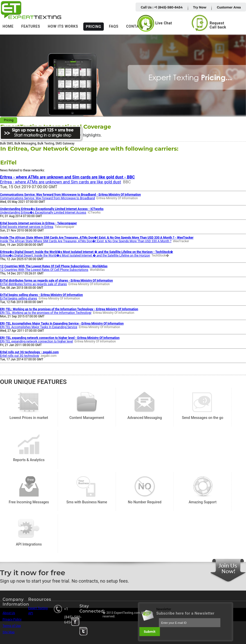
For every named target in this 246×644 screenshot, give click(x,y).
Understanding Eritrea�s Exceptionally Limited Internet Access (43, 213)
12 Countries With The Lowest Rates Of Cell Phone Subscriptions (44, 270)
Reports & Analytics (29, 444)
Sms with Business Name (87, 487)
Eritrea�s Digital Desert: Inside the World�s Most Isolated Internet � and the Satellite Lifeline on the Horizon (75, 256)
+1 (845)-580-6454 (73, 616)
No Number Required (145, 487)
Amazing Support (203, 487)
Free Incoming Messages (29, 487)
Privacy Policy (12, 619)
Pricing (94, 27)
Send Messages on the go (203, 402)
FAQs (114, 26)
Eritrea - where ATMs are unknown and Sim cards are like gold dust (60, 182)
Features (31, 26)
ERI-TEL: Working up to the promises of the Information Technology (46, 313)
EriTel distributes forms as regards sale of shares (33, 284)
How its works (63, 26)
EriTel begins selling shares (19, 298)
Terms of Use (12, 626)
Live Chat (164, 23)
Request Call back (218, 25)
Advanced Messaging (145, 402)
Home (8, 26)
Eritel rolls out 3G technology (20, 356)
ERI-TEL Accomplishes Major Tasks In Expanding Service (39, 327)
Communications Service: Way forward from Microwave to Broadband (47, 198)
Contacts (136, 26)
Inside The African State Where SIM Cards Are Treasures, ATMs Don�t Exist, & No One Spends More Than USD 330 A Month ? (86, 241)
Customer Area (229, 7)
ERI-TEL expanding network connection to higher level (37, 341)
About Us (9, 613)
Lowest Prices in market (29, 402)
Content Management (87, 402)
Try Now (200, 7)
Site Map (9, 632)
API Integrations (29, 529)
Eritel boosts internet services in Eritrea (27, 227)
